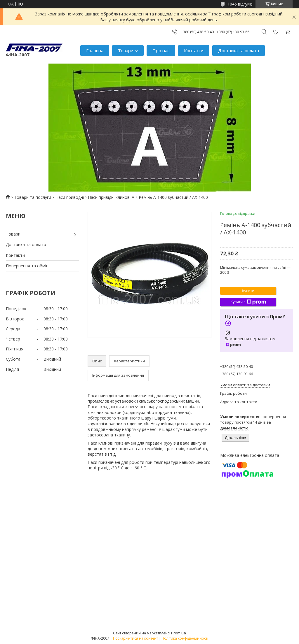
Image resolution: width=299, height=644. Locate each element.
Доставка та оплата (239, 50)
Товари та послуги (33, 197)
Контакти (194, 50)
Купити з (248, 302)
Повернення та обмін (27, 266)
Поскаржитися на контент (135, 638)
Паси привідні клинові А (111, 197)
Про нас (161, 50)
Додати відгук (276, 32)
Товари (126, 50)
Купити (248, 291)
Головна (95, 50)
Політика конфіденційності (185, 638)
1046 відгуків (240, 4)
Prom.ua (179, 633)
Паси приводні (70, 197)
